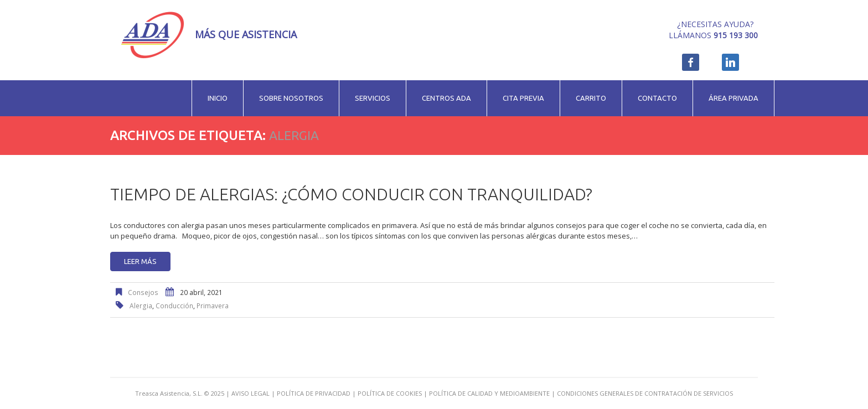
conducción (174, 306)
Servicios (373, 98)
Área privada (733, 98)
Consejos (143, 292)
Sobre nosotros (291, 98)
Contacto (657, 98)
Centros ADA (446, 98)
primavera (213, 306)
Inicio (218, 98)
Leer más (140, 261)
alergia (141, 306)
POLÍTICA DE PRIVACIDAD (314, 393)
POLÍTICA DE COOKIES (390, 393)
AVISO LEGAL (250, 393)
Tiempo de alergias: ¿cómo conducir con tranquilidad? (351, 194)
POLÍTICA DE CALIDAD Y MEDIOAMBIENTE (489, 393)
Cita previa (523, 98)
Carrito (591, 98)
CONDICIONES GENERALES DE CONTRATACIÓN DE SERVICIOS (645, 393)
